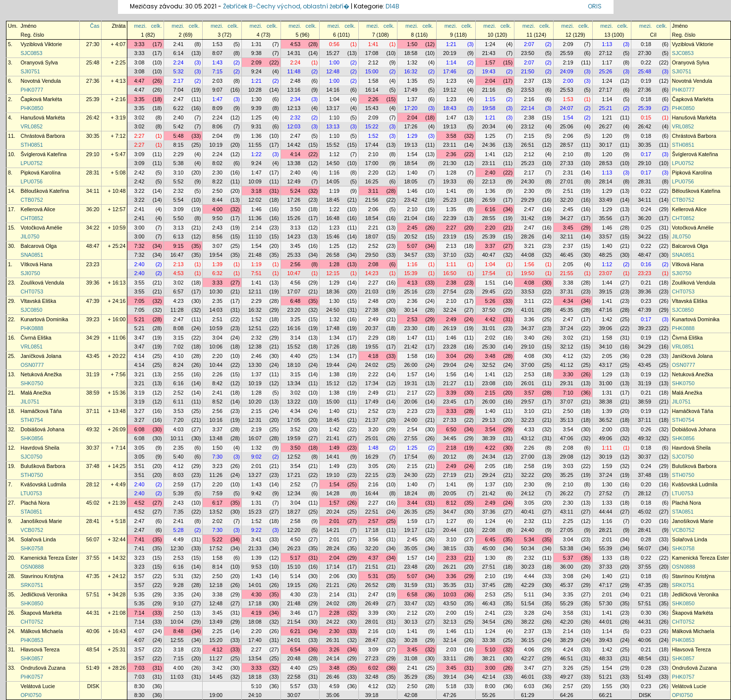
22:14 (528, 108)
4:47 (140, 81)
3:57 (529, 393)
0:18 (646, 44)
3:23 (217, 466)
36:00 (567, 567)
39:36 (93, 283)
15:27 (333, 53)
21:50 (528, 71)
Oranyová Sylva (39, 62)
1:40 (412, 173)
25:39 (93, 99)
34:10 (606, 347)
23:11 (450, 145)
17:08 (372, 53)
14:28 (333, 493)
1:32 (412, 62)
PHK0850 (32, 108)
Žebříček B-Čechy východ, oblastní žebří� (286, 6)
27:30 (93, 44)
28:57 (567, 145)
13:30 (255, 365)
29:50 (372, 255)
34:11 (93, 191)
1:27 (451, 521)
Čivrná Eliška (36, 338)
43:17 (606, 365)
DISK (93, 686)
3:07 (217, 246)
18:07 (372, 236)
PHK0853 (32, 640)
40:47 (489, 255)
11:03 (177, 677)
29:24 (489, 475)
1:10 (334, 117)
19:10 (333, 475)
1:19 (334, 191)
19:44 (333, 365)
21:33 (255, 548)
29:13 (489, 420)
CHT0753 (32, 292)
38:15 (450, 548)
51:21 (606, 677)
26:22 (567, 493)
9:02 (256, 457)
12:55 (177, 640)
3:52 (295, 429)
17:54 (489, 273)
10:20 (255, 402)
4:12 (568, 356)
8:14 (217, 567)
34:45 (450, 438)
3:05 (140, 448)
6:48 (295, 301)
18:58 (411, 53)
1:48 (373, 448)
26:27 (606, 126)
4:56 (295, 283)
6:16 (490, 209)
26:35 (411, 512)
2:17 (179, 81)
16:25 (372, 181)
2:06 (568, 136)
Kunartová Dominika (45, 319)
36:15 (528, 640)
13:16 (294, 90)
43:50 (450, 603)
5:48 (179, 136)
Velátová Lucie (38, 686)
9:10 (179, 603)
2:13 (451, 246)
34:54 (489, 622)
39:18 (372, 695)
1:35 (412, 81)
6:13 (179, 236)
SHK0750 (32, 383)
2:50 (217, 191)
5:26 (490, 301)
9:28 (179, 585)
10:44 (216, 365)
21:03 (372, 292)
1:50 (412, 44)
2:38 (529, 117)
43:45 (93, 356)
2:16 (529, 99)
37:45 (489, 585)
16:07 (255, 438)
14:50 (333, 163)
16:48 (333, 218)
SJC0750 (32, 457)
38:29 (567, 640)
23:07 (606, 273)
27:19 (450, 475)
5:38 (179, 163)
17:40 (255, 640)
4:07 (140, 631)
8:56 (217, 236)
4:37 (373, 558)
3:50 (295, 209)
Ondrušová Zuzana (43, 668)
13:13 (333, 126)
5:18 (451, 686)
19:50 (528, 273)
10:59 (216, 328)
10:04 (177, 622)
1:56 (529, 264)
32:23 (528, 420)
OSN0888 (32, 567)
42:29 (528, 585)
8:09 (217, 108)
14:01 (255, 585)
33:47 (411, 603)
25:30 (489, 347)
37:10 (450, 255)
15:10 (294, 567)
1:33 (607, 503)
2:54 (412, 429)
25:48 (93, 62)
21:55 (567, 273)
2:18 (451, 448)
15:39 (411, 273)
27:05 (567, 530)
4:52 (140, 503)
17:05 (294, 420)
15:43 (372, 108)
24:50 (333, 310)
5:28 (179, 530)
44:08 (528, 255)
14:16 (333, 90)
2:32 (295, 117)
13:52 (216, 512)
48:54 (93, 649)
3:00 (140, 228)
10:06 (216, 347)
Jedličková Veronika (44, 594)
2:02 (490, 338)
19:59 (294, 438)
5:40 (179, 457)
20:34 (489, 126)
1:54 (568, 117)
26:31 (333, 640)
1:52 (373, 136)
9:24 (256, 71)
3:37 (490, 246)
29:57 (528, 402)
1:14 (451, 62)
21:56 (372, 200)
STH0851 (32, 145)
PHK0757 (32, 677)
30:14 (411, 310)
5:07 (412, 246)
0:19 (646, 81)
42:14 (489, 677)
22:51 (372, 512)
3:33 (140, 44)
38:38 (606, 402)
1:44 (607, 283)
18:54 (411, 163)
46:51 (567, 658)
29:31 (567, 383)
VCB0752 (32, 530)
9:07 (217, 90)
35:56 (606, 218)
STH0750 (32, 475)
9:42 (256, 493)
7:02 (179, 347)
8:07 (217, 53)
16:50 (450, 273)
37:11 (93, 411)
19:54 (216, 255)
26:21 (450, 567)
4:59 (334, 686)
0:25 (646, 228)
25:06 (567, 126)
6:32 (217, 273)
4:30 (256, 594)
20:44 (450, 530)
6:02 (373, 668)
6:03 (529, 686)
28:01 (372, 622)
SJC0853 (32, 53)
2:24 (179, 62)
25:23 (528, 163)
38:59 (93, 393)
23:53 (528, 90)
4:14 (295, 154)
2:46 (256, 356)
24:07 (567, 108)
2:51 (568, 191)
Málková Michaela (42, 631)
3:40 (529, 338)
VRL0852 (32, 126)
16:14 (372, 90)
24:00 (411, 420)
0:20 (646, 484)
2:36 (451, 154)
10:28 (255, 90)
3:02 (140, 117)
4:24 (568, 649)
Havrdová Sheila (40, 448)
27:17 (606, 90)
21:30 (450, 163)
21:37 (372, 420)
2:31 (568, 173)
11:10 (255, 236)
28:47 (372, 640)
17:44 (372, 145)
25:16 (411, 292)
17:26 (411, 126)
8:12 (451, 503)
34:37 (528, 328)
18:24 (411, 493)
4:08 (529, 283)
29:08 (567, 457)
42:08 (411, 695)
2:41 (179, 44)
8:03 (179, 475)
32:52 (489, 365)
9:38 (256, 53)
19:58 (489, 108)
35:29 (411, 677)
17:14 (333, 567)
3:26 (334, 649)
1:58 (373, 81)
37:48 (93, 466)
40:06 (93, 631)
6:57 (179, 292)
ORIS (595, 6)
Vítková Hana (37, 264)
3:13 (179, 228)
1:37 (412, 99)
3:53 (179, 411)
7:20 (179, 420)
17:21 (294, 475)
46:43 (489, 603)
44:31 (93, 613)
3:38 (568, 283)
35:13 (567, 420)
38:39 (489, 438)
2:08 (373, 264)
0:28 (646, 356)
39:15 (606, 292)
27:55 (411, 438)
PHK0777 (32, 90)
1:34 (334, 338)
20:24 (333, 512)
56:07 (93, 539)
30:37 (93, 448)
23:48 (411, 567)
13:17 (333, 108)
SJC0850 (32, 310)
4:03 (179, 429)
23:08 (489, 383)
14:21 (333, 530)
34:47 (450, 512)
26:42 (93, 117)
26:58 (333, 255)
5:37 (568, 558)
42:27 (528, 658)
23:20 (294, 310)
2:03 (217, 81)
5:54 (179, 200)
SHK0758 (32, 548)
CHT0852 (32, 218)
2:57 (373, 521)
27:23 (372, 658)
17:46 (450, 71)
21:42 (411, 347)
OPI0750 (31, 695)
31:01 (489, 328)
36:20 (93, 209)
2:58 (529, 466)
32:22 (528, 475)
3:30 (568, 374)
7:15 (217, 71)
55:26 (489, 695)
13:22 (294, 402)
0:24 (646, 209)
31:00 (606, 383)
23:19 (450, 236)
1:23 (451, 81)
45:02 (93, 503)
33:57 (606, 236)
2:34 (295, 99)
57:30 (606, 603)
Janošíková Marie (42, 521)
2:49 (373, 319)
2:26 (373, 99)
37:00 (528, 365)
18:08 (255, 622)
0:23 (646, 301)
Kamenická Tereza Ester (49, 558)
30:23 (528, 567)
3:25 (295, 319)
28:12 (93, 484)
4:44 (529, 576)
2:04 (490, 81)
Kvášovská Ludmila (44, 484)
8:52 (217, 402)
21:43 (489, 53)
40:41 (528, 512)
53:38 (567, 548)
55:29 (567, 603)
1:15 (490, 99)
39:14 (450, 677)
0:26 (646, 429)
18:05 (411, 181)
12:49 (294, 181)
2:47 (179, 99)
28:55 (489, 218)
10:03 (450, 594)
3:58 (451, 136)
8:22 (217, 181)
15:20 (216, 640)
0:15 (646, 117)
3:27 (140, 411)
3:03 (568, 466)
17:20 (411, 108)
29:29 (528, 200)
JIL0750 (30, 236)
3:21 (529, 246)
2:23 (412, 411)
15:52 (333, 145)
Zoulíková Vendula (43, 283)
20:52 (411, 236)
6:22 (179, 108)
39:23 (93, 319)
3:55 (140, 283)
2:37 (529, 81)
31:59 (411, 585)
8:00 (490, 686)
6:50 (451, 429)
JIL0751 (30, 402)
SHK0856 (32, 438)
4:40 (295, 356)
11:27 (216, 658)
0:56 (334, 44)
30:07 (294, 695)
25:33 (294, 255)
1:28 (451, 173)
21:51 (372, 567)
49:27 (567, 677)
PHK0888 (32, 328)
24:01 (294, 640)
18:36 (333, 292)
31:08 (411, 658)
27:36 (93, 81)
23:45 (450, 402)
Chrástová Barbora (43, 136)
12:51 (255, 328)
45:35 (567, 310)
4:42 (490, 319)
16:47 (177, 255)
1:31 (256, 44)
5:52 (179, 181)
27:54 (450, 292)
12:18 (216, 585)
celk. (157, 26)
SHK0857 (32, 658)
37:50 (489, 310)
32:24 (450, 310)
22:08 (489, 530)
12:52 (294, 457)
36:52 (606, 420)
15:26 (294, 218)
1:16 (334, 173)
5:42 (179, 126)
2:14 (256, 228)
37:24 (567, 328)
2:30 (217, 173)
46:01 (528, 677)
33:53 (528, 292)
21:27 (450, 383)
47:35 (93, 576)
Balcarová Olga (39, 246)
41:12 (567, 365)
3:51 (140, 466)
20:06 (411, 402)
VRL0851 (32, 347)
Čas (95, 26)
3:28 (529, 613)
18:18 (255, 677)
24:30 (528, 181)
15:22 (372, 126)
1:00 (334, 62)
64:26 (567, 695)
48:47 (93, 246)
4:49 (179, 539)
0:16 (646, 264)
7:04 (179, 90)
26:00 (411, 365)
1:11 (451, 264)
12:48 (333, 71)
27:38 (372, 310)
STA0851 (32, 512)
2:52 (373, 246)
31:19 (93, 374)
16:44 (372, 493)
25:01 (372, 438)
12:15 (333, 273)
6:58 (412, 594)
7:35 (179, 512)
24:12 (528, 493)
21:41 (333, 438)
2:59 (179, 484)
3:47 (140, 338)
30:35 (93, 136)
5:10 (490, 649)
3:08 (140, 62)
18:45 (333, 200)
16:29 (372, 457)
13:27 (255, 475)
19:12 (450, 90)
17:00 (372, 163)
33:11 (450, 658)
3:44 (412, 503)
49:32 (93, 429)
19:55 (372, 347)
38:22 (528, 622)
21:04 (411, 218)
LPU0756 (32, 181)
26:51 (528, 145)
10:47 (294, 273)
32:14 (450, 640)
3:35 (140, 99)
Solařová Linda (38, 539)
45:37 (567, 585)
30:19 (606, 457)
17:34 (372, 383)
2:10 (373, 154)
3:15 (179, 338)
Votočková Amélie (42, 228)
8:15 (179, 145)
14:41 (333, 457)
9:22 (256, 530)
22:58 (294, 677)
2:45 (568, 209)
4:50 (295, 539)
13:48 (216, 438)
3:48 (490, 356)
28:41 (93, 521)
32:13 (450, 622)
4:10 (179, 356)
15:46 (333, 236)
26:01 (528, 383)
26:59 (489, 200)
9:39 (256, 108)
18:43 (450, 108)
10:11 (177, 438)
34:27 (567, 218)
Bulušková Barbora (43, 466)
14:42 (294, 145)
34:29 (93, 338)
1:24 (490, 44)
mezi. (140, 26)
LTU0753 (31, 493)
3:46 (295, 613)
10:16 (216, 420)
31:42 (528, 218)
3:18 (256, 191)
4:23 (179, 301)
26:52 (372, 585)
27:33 (567, 163)
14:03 (216, 310)
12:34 (294, 493)
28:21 (606, 530)
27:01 (567, 181)
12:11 (255, 292)
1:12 (334, 154)
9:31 (256, 126)
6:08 (140, 429)
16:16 (294, 328)
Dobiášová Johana (43, 429)
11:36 (255, 218)
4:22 (490, 448)
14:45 (216, 677)
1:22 (256, 154)
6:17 (217, 503)
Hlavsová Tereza (40, 649)
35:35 (450, 585)
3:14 (295, 338)
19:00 (216, 695)
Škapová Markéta (41, 613)
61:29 (528, 695)
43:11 (567, 512)
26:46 (333, 677)
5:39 (179, 493)
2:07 (529, 44)
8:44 (217, 200)
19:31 (411, 383)
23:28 (450, 347)
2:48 (295, 81)
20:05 (450, 493)
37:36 (489, 512)
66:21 (606, 695)
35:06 (333, 695)
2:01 (256, 466)
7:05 (140, 301)
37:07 (567, 402)
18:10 (294, 365)
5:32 (179, 71)
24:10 (255, 695)
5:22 (217, 539)
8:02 (217, 163)
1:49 (334, 448)
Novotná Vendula (41, 81)
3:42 (217, 668)
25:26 (606, 71)
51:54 (528, 603)
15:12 (333, 383)
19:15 (294, 585)
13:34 (294, 383)
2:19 (568, 62)
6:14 (179, 53)
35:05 (411, 548)
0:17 (646, 154)
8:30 (140, 686)
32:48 (372, 677)
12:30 (177, 548)
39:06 (606, 328)
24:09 (567, 71)
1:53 (217, 44)
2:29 (179, 154)
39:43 (606, 640)
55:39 (606, 548)
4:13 (412, 283)
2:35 (217, 301)
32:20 (567, 200)
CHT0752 (32, 622)
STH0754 (32, 420)
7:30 (217, 457)
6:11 (179, 402)
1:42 (607, 319)
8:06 (217, 126)
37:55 (93, 558)
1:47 (217, 99)
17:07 (294, 292)
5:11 (529, 594)
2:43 (217, 228)
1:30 (256, 99)
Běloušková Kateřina (45, 191)
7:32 (140, 246)
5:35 (140, 594)
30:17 (606, 145)
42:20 (567, 622)
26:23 (294, 548)
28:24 (333, 548)
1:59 (607, 466)
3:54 (490, 429)
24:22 (333, 622)
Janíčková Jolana (41, 356)
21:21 (333, 585)
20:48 (294, 658)
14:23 (294, 236)
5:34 (529, 539)
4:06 (529, 649)
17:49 (411, 90)
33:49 (606, 200)
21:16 (489, 90)
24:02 (372, 365)
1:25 (256, 117)
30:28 (411, 640)
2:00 (568, 81)
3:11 (373, 191)
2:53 (412, 319)
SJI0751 (30, 71)
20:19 (450, 53)
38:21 (489, 658)
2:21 (373, 228)
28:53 (606, 163)
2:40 (179, 117)
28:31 (93, 173)
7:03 (140, 668)
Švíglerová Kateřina (44, 154)
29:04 (450, 365)
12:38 (255, 347)
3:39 (451, 393)
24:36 (489, 145)
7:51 (256, 273)
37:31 (567, 292)
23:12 (528, 126)
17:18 (372, 530)
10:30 (216, 292)
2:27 (140, 136)
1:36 (256, 136)
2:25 (568, 521)
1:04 (334, 99)
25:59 (567, 53)
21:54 (294, 622)
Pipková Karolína (41, 173)
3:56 (373, 539)
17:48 (333, 328)
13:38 (294, 163)
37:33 (606, 567)
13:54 (255, 658)
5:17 (295, 558)
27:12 (606, 53)
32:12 (567, 347)
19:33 (450, 181)
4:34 (568, 301)
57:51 (93, 594)
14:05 (333, 181)
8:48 (179, 631)
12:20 (294, 530)
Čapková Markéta (42, 99)
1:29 (412, 136)
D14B (393, 6)
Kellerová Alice (38, 209)
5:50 (179, 218)
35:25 (567, 475)
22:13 (489, 181)
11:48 (294, 71)
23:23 (93, 264)
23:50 (528, 53)
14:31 (294, 53)
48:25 (606, 255)
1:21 (451, 44)
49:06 (606, 438)
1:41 (373, 44)
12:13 (294, 108)
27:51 (489, 567)
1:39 (217, 264)
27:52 (606, 493)
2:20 (373, 173)
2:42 (140, 173)
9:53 (256, 567)
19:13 (450, 126)
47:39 (93, 301)
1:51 (490, 283)
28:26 (528, 236)
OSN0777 (32, 365)
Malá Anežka (36, 393)
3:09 (140, 154)
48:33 (606, 658)
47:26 (450, 695)
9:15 (179, 246)
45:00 (489, 548)
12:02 (255, 200)
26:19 (450, 328)
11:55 (255, 145)
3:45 (568, 228)
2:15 (529, 136)
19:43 (489, 71)
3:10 (179, 173)
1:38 (334, 374)
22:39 (450, 218)
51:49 (93, 668)
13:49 (216, 622)
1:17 (607, 62)
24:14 (333, 658)
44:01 (606, 622)
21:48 (255, 255)
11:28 (177, 310)
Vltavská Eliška (39, 301)
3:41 (256, 539)
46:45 (567, 255)
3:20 (373, 429)
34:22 (93, 228)
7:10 (568, 393)
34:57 (411, 255)
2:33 (451, 558)
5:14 (295, 576)
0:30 (646, 613)
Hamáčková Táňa (41, 411)
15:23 (255, 512)
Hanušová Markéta (43, 117)
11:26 (216, 475)
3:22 (140, 191)
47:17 (606, 585)
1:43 (217, 62)
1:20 (607, 136)
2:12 (373, 62)
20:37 (372, 328)
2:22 (373, 374)
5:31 (179, 576)
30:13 (411, 622)
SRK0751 (32, 585)
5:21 (140, 319)
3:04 (217, 338)
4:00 (217, 209)
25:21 (606, 108)
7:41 (140, 539)
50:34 (528, 548)
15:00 (372, 71)
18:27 (294, 512)
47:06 (567, 438)
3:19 (140, 393)
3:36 (529, 319)
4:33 (529, 429)
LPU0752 (32, 163)
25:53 (567, 90)
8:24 (179, 365)
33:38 (489, 640)
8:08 (179, 328)
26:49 (372, 603)
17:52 (216, 548)
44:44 (606, 512)
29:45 (489, 292)
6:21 (295, 631)
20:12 (450, 457)
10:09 (255, 181)
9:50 (217, 218)
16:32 (411, 71)
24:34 (489, 457)
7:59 (217, 493)
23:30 (411, 328)
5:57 (295, 686)
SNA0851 (32, 255)
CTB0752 (32, 200)
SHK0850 (32, 603)
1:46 (412, 191)
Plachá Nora (35, 503)
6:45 (490, 539)
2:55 (179, 374)
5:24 (295, 191)
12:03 (294, 126)
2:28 (334, 613)
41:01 (528, 310)
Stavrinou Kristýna (42, 576)
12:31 (255, 420)
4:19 (256, 613)
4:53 (295, 44)
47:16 (606, 310)
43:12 (528, 438)
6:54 (295, 649)
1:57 (490, 62)
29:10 (93, 154)
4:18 (373, 356)
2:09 (568, 44)
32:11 (567, 236)
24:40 (528, 530)
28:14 (606, 181)
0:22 (646, 62)
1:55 (607, 686)
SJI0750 (30, 273)
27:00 (528, 457)
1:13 (607, 44)
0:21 (646, 283)
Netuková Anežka (41, 374)
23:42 (411, 200)
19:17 (411, 530)
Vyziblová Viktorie (42, 44)
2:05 (568, 264)
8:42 (217, 383)
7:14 (140, 613)
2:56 (295, 264)
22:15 (372, 475)
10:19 (216, 145)
